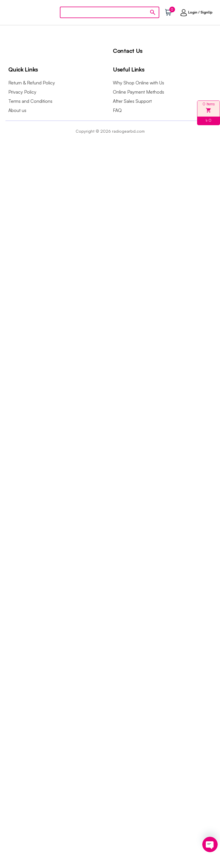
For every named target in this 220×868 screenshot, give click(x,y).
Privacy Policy (22, 92)
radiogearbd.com (128, 131)
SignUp (207, 12)
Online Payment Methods (139, 92)
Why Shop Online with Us (139, 83)
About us (17, 110)
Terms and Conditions (30, 101)
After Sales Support (132, 101)
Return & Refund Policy (32, 83)
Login (193, 12)
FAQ (117, 110)
